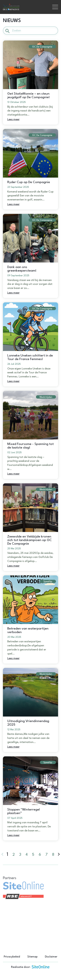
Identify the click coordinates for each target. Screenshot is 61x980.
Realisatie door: (30, 967)
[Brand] (26, 7)
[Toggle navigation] (55, 7)
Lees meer (13, 120)
